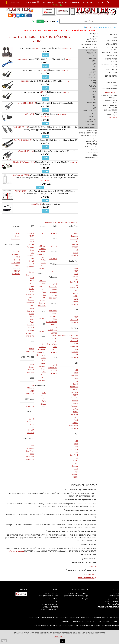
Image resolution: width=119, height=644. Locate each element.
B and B (17, 260)
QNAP (43, 404)
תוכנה (115, 85)
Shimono (31, 388)
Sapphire (75, 296)
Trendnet (75, 474)
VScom (43, 377)
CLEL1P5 (43, 92)
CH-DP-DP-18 (29, 151)
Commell (75, 338)
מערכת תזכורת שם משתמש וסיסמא (76, 596)
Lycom (76, 344)
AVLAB (76, 378)
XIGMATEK (30, 372)
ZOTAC (54, 350)
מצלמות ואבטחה (111, 69)
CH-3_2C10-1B (23, 127)
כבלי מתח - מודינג (27, 357)
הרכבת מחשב (48, 2)
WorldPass (30, 333)
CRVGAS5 (37, 48)
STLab (76, 355)
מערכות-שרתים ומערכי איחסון (109, 65)
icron (32, 283)
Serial (43, 337)
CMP (32, 253)
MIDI (55, 239)
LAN (55, 226)
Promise (42, 303)
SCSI (44, 311)
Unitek (20, 103)
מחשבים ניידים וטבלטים (112, 48)
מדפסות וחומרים (111, 44)
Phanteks (31, 370)
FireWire (75, 328)
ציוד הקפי (114, 79)
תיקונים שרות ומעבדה (110, 89)
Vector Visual (74, 426)
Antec (55, 313)
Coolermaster (51, 322)
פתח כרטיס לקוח (113, 599)
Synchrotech (15, 239)
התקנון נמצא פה (91, 574)
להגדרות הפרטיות (59, 637)
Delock (76, 277)
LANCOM (31, 292)
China (76, 381)
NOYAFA (31, 430)
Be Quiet (53, 316)
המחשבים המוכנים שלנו (50, 610)
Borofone (75, 236)
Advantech (53, 311)
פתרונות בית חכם (111, 76)
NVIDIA (54, 336)
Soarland (75, 352)
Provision (75, 414)
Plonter (101, 27)
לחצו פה (93, 566)
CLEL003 (44, 70)
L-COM (32, 289)
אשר (63, 641)
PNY (77, 290)
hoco (32, 278)
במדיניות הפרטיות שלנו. (16, 551)
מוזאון (56, 601)
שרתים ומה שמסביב (111, 100)
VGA (32, 341)
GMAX (76, 279)
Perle (44, 361)
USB (32, 226)
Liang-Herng (41, 355)
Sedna (76, 349)
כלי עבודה (30, 412)
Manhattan (74, 346)
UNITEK (18, 191)
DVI (77, 310)
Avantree (31, 244)
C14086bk (25, 191)
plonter (54, 338)
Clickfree (42, 249)
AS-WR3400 (26, 175)
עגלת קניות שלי (113, 604)
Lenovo (43, 300)
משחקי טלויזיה (112, 73)
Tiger (32, 317)
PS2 (55, 358)
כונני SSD (114, 102)
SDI (44, 324)
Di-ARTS (17, 233)
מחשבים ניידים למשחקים (109, 95)
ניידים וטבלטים (17, 2)
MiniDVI (54, 251)
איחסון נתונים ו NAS (111, 98)
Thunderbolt (40, 385)
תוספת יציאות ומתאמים (11, 244)
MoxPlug (75, 409)
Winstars (31, 330)
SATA (44, 239)
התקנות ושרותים (112, 115)
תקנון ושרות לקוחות (112, 601)
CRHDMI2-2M (27, 140)
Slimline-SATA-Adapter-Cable (24, 162)
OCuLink (53, 264)
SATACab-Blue (22, 59)
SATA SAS (42, 274)
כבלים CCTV (29, 399)
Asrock (43, 284)
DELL (76, 274)
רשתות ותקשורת (112, 82)
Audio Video (73, 226)
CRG (55, 327)
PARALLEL (53, 277)
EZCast (76, 389)
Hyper (32, 281)
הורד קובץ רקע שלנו (51, 593)
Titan (44, 372)
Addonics (42, 246)
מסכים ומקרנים (112, 56)
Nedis (32, 427)
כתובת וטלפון (88, 2)
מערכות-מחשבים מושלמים (111, 60)
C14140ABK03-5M (29, 103)
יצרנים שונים (67, 48)
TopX (15, 127)
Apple (76, 268)
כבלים (32, 378)
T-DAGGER (74, 247)
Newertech (74, 288)
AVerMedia (74, 376)
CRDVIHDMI (25, 81)
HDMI (76, 363)
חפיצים (115, 38)
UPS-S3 (39, 204)
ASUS (44, 393)
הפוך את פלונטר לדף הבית (48, 596)
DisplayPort (73, 261)
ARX (77, 370)
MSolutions (30, 303)
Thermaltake (52, 344)
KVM (76, 434)
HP (77, 285)
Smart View (30, 456)
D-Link (76, 452)
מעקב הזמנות (84, 599)
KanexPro (75, 398)
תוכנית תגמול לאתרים (50, 604)
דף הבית (100, 2)
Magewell (75, 406)
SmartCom (53, 370)
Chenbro (42, 286)
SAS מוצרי (42, 226)
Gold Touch (18, 140)
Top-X (76, 469)
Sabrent (43, 407)
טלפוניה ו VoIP (112, 41)
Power (54, 303)
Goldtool (31, 422)
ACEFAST (31, 233)
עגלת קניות (62, 2)
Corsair (54, 325)
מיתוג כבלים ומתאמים (109, 52)
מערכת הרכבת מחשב (50, 607)
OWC (44, 401)
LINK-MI (75, 403)
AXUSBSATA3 (29, 114)
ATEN (76, 233)
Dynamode (74, 387)
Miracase (31, 300)
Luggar (33, 204)
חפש (40, 21)
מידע (45, 55)
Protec (76, 293)
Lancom (75, 401)
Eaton (32, 269)
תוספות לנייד (15, 226)
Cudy (32, 258)
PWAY (76, 417)
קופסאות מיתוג (29, 438)
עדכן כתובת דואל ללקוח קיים (78, 593)
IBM (44, 298)
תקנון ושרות (75, 2)
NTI (77, 242)
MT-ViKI (75, 460)
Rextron (75, 244)
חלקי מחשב (113, 34)
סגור (4, 641)
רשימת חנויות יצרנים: (111, 92)
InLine (32, 286)
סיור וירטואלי (53, 599)
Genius (32, 272)
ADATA (32, 236)
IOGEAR (75, 395)
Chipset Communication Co (68, 335)
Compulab (74, 449)
